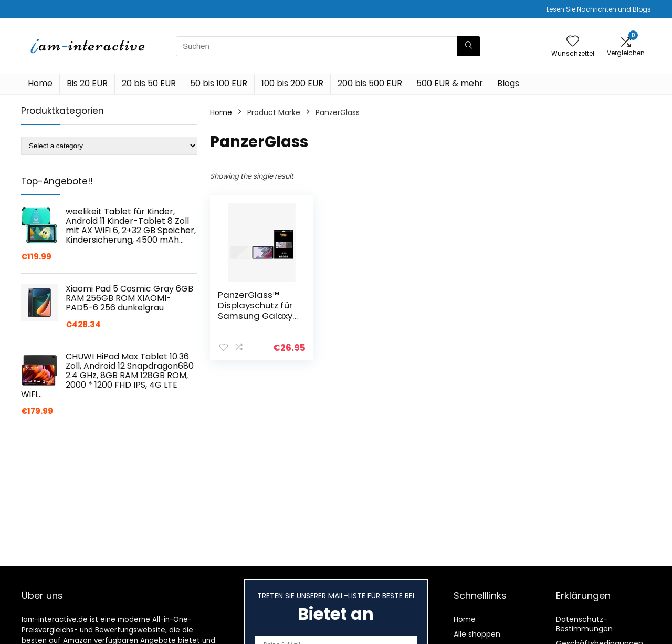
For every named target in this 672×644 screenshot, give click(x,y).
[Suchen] (469, 46)
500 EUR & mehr (450, 83)
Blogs (508, 83)
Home (40, 83)
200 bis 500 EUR (370, 83)
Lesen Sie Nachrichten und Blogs (599, 9)
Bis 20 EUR (87, 83)
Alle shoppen (477, 634)
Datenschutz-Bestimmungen (584, 624)
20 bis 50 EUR (149, 83)
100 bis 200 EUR (292, 83)
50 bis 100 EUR (219, 83)
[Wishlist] (573, 42)
